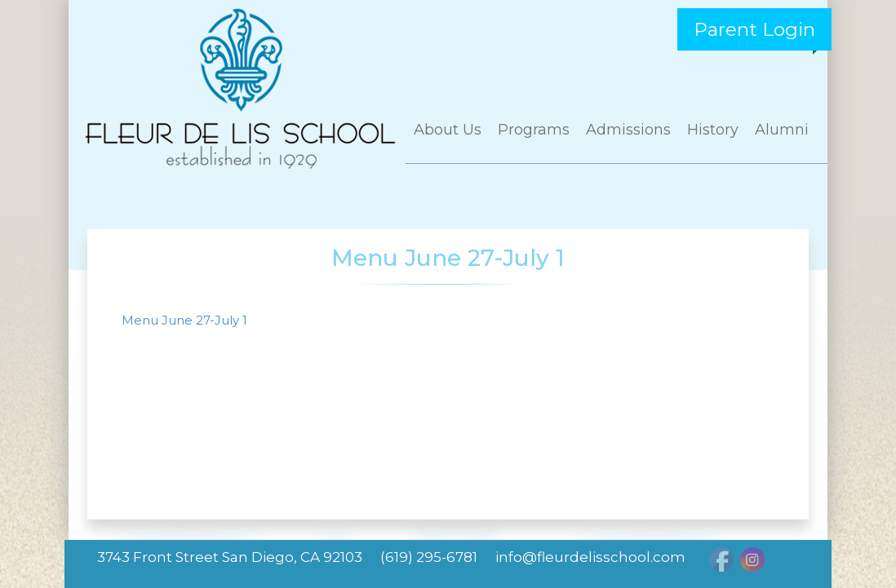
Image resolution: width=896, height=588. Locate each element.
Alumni (782, 130)
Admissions (628, 130)
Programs (534, 130)
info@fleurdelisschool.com (590, 557)
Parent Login (754, 29)
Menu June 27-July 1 (184, 320)
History (713, 130)
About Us (448, 130)
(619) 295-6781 (429, 557)
